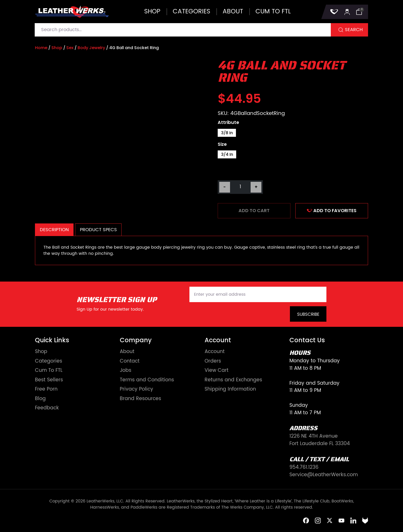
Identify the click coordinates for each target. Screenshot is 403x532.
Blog (40, 399)
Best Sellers (49, 380)
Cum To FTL (49, 371)
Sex (70, 48)
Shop (152, 12)
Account (215, 352)
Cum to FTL (273, 12)
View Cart (217, 371)
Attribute (228, 123)
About (233, 12)
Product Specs (98, 230)
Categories (191, 12)
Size (222, 145)
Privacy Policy (136, 389)
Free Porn (46, 389)
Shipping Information (230, 389)
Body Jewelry (91, 48)
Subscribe (308, 314)
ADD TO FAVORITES (332, 211)
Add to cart (254, 211)
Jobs (126, 371)
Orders (213, 361)
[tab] (54, 230)
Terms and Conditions (147, 380)
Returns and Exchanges (233, 380)
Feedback (47, 408)
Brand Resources (140, 399)
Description (54, 230)
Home (41, 48)
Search (354, 30)
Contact (130, 361)
